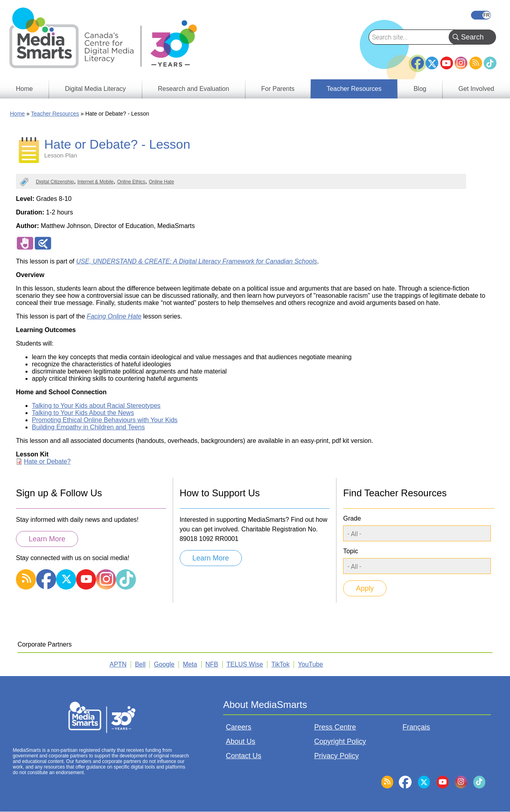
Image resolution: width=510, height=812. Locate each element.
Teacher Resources (55, 114)
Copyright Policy (340, 741)
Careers (239, 727)
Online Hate (161, 182)
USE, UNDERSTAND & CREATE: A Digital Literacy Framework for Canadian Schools (197, 261)
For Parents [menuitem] (278, 89)
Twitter (432, 63)
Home (17, 114)
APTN (118, 664)
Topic (350, 551)
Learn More (47, 539)
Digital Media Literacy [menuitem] (95, 89)
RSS (476, 63)
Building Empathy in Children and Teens (88, 427)
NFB (212, 664)
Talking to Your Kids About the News (83, 413)
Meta (190, 664)
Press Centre (335, 727)
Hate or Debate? (47, 461)
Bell (140, 664)
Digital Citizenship (55, 182)
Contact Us (244, 756)
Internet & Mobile (95, 182)
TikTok (490, 63)
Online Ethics (131, 182)
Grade (352, 518)
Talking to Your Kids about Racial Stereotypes (96, 406)
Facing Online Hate (114, 316)
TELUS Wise (245, 664)
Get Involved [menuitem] (476, 89)
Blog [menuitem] (420, 89)
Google (164, 664)
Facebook (418, 60)
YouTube (447, 63)
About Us (241, 741)
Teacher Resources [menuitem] (354, 89)
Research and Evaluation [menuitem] (193, 89)
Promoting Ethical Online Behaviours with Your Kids (105, 420)
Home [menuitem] (25, 89)
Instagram (461, 63)
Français (481, 15)
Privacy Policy (337, 756)
